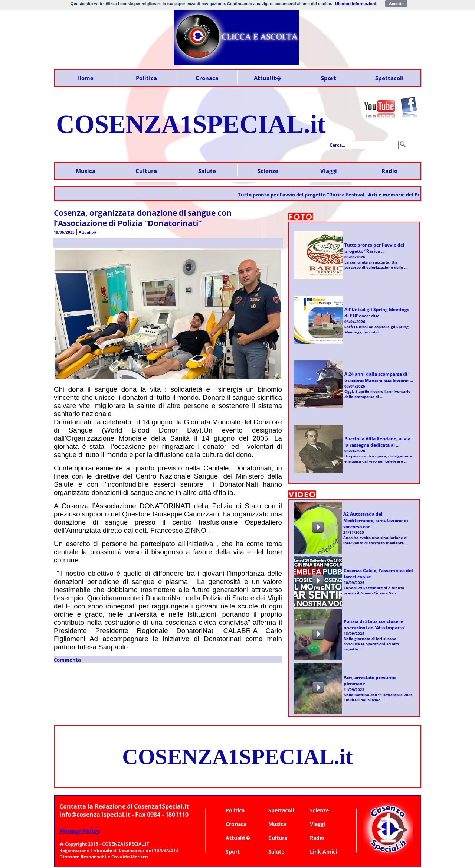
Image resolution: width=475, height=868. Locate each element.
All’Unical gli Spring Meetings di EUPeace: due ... (377, 313)
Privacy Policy (80, 831)
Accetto (396, 4)
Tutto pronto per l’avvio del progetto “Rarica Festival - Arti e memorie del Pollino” (340, 195)
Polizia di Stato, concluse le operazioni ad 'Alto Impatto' (374, 624)
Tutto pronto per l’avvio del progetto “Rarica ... (374, 248)
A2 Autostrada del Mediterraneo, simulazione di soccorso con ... (376, 520)
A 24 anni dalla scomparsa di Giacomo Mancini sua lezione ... (379, 377)
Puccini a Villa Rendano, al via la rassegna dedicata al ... (377, 442)
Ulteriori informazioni (356, 4)
